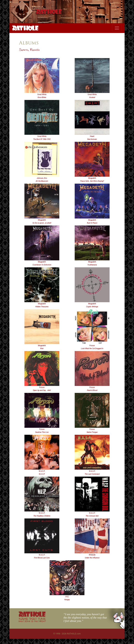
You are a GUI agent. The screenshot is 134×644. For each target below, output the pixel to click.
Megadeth (92, 178)
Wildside (92, 555)
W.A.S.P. (42, 471)
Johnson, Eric (42, 178)
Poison (92, 346)
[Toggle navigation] (117, 28)
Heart (92, 136)
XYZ (67, 597)
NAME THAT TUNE (32, 620)
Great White (42, 94)
